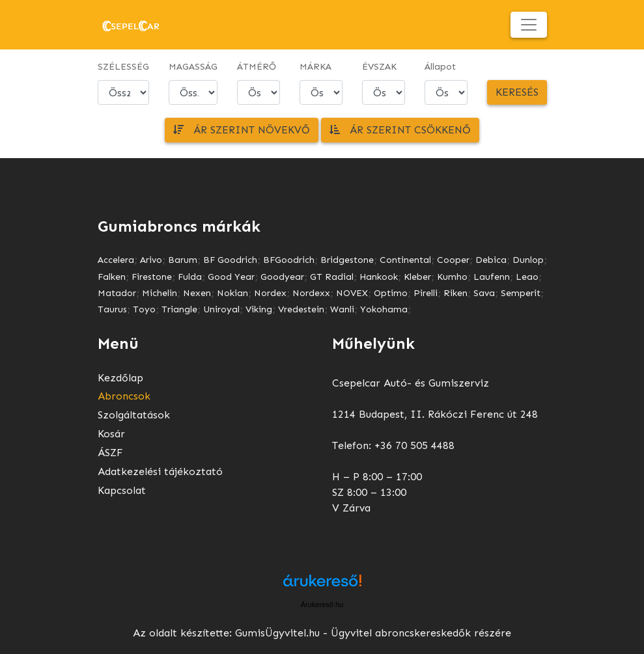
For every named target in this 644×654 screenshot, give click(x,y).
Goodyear (282, 277)
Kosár (111, 434)
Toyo (144, 309)
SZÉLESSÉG (123, 67)
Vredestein (301, 309)
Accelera (116, 260)
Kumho (452, 277)
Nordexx (311, 293)
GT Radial (332, 277)
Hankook (379, 277)
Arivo (151, 260)
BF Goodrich (230, 260)
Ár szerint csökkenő (400, 130)
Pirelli (426, 293)
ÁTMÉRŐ (257, 67)
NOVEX (352, 293)
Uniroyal (221, 309)
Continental (405, 260)
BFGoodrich (289, 260)
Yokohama (384, 309)
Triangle (179, 309)
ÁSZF (110, 453)
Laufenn (492, 277)
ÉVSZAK (379, 67)
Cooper (453, 260)
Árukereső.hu (322, 605)
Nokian (232, 293)
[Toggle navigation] (529, 25)
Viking (259, 309)
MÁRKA (315, 67)
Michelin (160, 293)
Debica (491, 260)
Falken (112, 277)
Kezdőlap (120, 378)
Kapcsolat (122, 490)
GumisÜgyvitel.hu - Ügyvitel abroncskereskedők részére (373, 633)
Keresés (517, 92)
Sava (484, 293)
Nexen (197, 293)
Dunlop (528, 260)
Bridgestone (347, 260)
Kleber (417, 277)
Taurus (112, 309)
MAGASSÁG (193, 67)
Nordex (270, 293)
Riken (455, 293)
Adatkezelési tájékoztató (160, 471)
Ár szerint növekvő (242, 130)
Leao (527, 277)
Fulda (190, 277)
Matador (117, 293)
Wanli (342, 309)
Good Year (231, 277)
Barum (183, 260)
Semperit (521, 293)
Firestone (152, 277)
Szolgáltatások (134, 415)
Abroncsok (124, 396)
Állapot (440, 67)
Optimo (391, 293)
